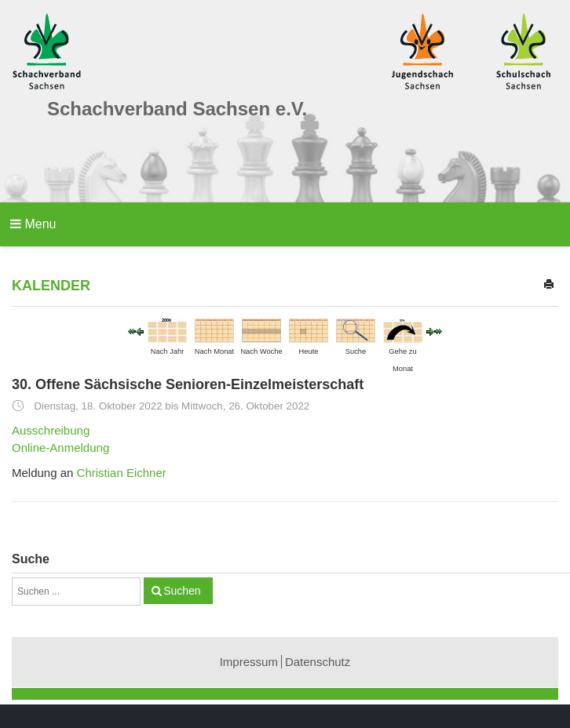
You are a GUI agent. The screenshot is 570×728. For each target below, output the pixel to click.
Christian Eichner (122, 473)
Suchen (182, 591)
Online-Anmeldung (60, 448)
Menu (33, 224)
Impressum (249, 662)
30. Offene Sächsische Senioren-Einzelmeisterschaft (188, 384)
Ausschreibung (51, 430)
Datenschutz (318, 662)
